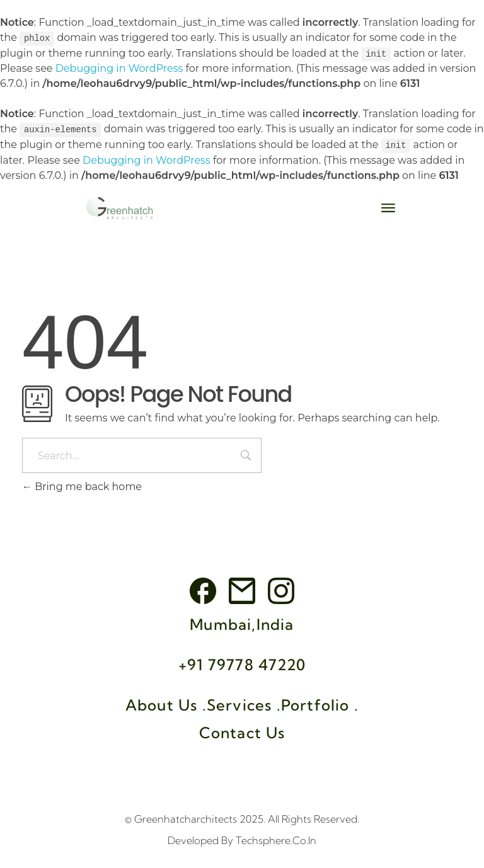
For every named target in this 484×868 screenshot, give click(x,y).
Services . (244, 703)
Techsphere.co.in (276, 838)
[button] (389, 206)
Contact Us (242, 731)
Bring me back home (82, 485)
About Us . (166, 703)
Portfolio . (320, 703)
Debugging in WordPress (119, 68)
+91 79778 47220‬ (242, 663)
